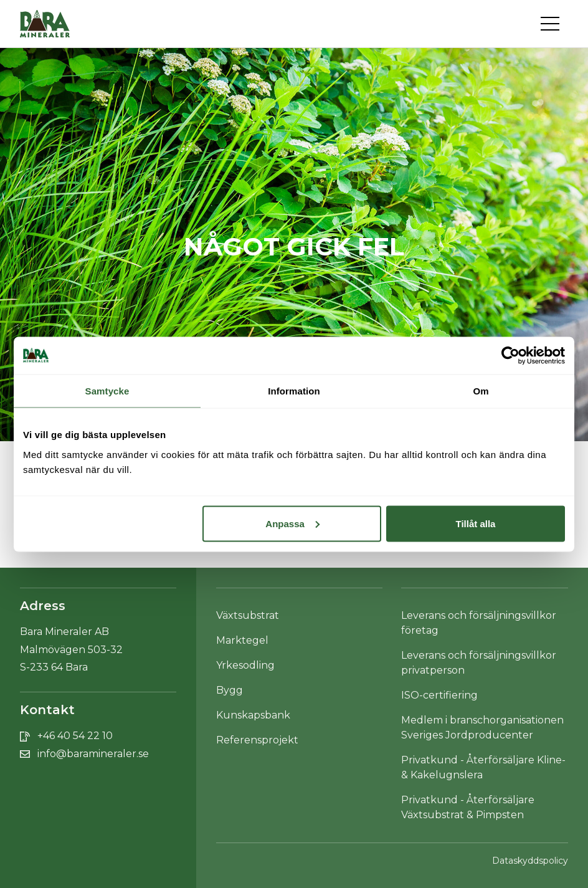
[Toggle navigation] (554, 24)
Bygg (230, 690)
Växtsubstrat (248, 615)
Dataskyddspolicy (530, 861)
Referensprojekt (257, 740)
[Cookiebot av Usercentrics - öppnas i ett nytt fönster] (510, 355)
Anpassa (292, 523)
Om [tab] (481, 390)
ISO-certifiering (439, 695)
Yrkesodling (245, 665)
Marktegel (242, 640)
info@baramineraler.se (93, 754)
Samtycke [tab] (107, 390)
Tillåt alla (475, 523)
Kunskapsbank (253, 715)
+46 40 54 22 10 (75, 736)
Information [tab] (294, 390)
